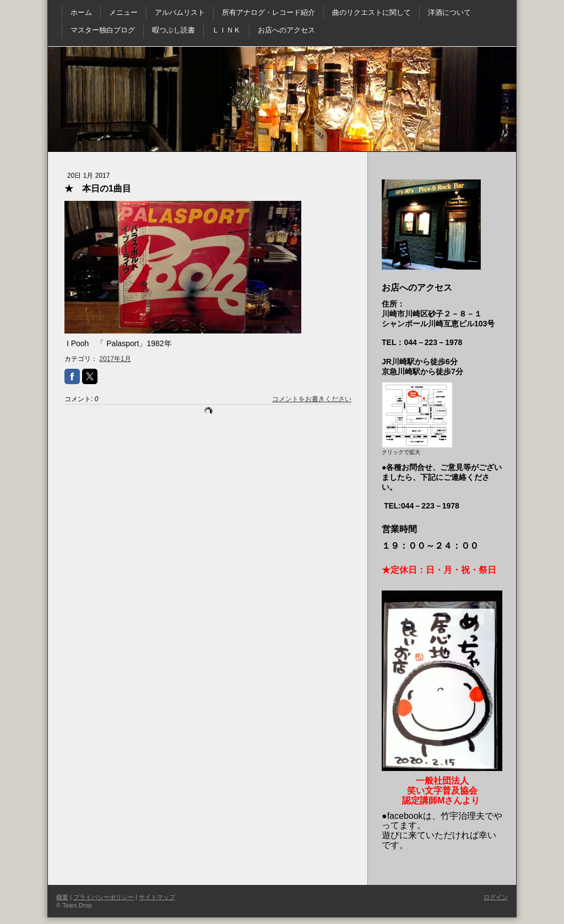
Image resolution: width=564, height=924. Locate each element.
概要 (62, 897)
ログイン (496, 897)
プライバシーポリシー (104, 897)
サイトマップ (157, 897)
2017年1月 (115, 359)
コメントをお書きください (312, 399)
